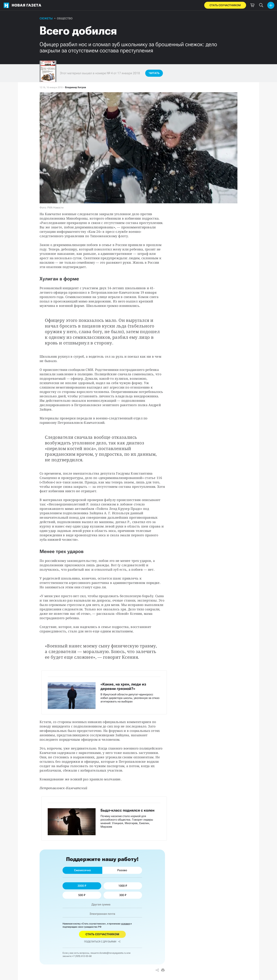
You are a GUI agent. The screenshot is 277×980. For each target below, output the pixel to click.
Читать (154, 73)
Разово (122, 870)
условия (125, 924)
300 (123, 895)
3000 (82, 886)
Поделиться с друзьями (102, 942)
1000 (123, 886)
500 (82, 895)
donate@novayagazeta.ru (113, 953)
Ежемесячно (82, 870)
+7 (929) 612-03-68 (82, 956)
